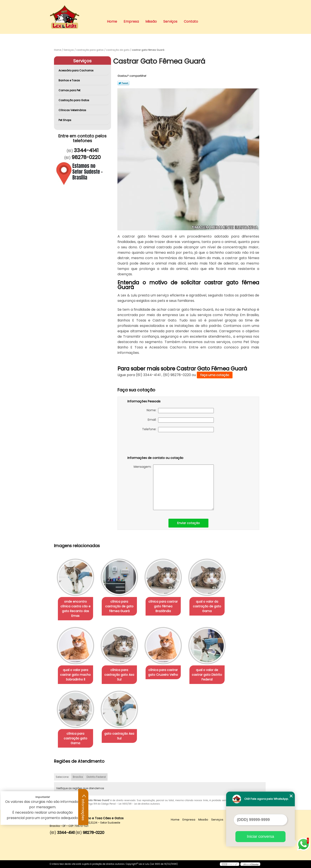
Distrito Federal (96, 777)
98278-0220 (86, 157)
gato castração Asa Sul (119, 736)
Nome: (180, 411)
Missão (151, 21)
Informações (83, 807)
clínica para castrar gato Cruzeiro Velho (163, 672)
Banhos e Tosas (70, 80)
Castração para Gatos (74, 100)
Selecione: (62, 777)
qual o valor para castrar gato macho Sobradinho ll (75, 675)
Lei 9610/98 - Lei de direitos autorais (139, 804)
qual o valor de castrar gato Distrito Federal (207, 675)
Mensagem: (174, 487)
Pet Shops (65, 120)
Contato (191, 21)
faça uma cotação (215, 375)
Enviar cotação (188, 523)
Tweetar (123, 83)
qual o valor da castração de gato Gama (207, 606)
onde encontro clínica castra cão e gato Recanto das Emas (75, 609)
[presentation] (155, 445)
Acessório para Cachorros (76, 70)
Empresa (131, 21)
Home (112, 21)
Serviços (170, 21)
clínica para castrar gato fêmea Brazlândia (163, 606)
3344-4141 (86, 150)
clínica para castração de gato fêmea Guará (119, 606)
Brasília (78, 777)
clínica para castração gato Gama (75, 738)
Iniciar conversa (260, 836)
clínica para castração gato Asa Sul (119, 675)
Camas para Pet (70, 90)
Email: (181, 420)
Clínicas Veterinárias (73, 110)
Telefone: (178, 430)
